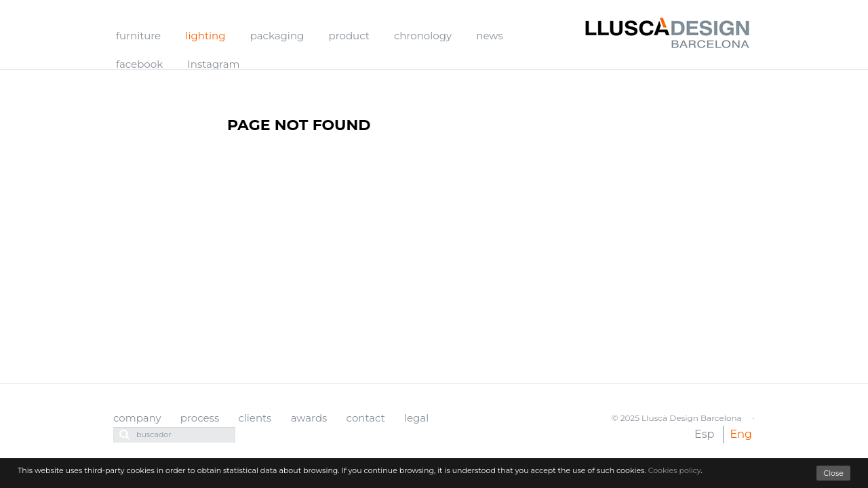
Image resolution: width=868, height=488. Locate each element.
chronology (423, 36)
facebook (139, 64)
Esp (704, 434)
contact (366, 418)
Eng (741, 434)
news (489, 36)
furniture (138, 36)
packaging (277, 36)
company (137, 418)
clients (255, 418)
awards (309, 418)
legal (416, 418)
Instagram (213, 64)
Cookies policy (675, 470)
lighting (205, 36)
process (200, 418)
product (349, 36)
